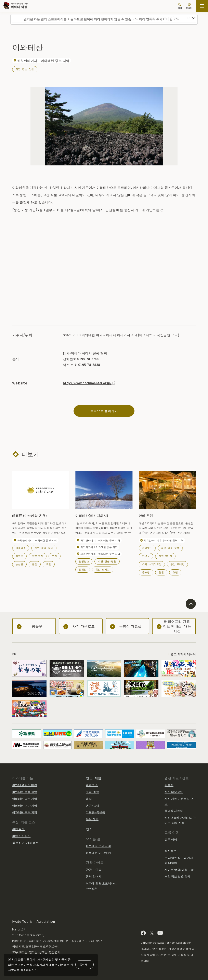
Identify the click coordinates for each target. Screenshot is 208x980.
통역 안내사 (94, 876)
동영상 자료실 (174, 811)
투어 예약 (92, 819)
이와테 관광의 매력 (25, 785)
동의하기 (84, 964)
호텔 (175, 572)
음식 (89, 799)
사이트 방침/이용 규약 (179, 870)
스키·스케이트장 (152, 564)
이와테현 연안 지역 (25, 805)
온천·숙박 (93, 805)
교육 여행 (171, 839)
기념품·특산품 (95, 812)
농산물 (19, 564)
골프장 (146, 572)
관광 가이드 (94, 869)
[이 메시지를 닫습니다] (193, 18)
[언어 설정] (189, 6)
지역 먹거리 (165, 556)
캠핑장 (83, 569)
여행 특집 (18, 829)
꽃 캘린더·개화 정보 (25, 843)
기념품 (19, 556)
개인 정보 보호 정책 (177, 876)
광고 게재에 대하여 (183, 654)
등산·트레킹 (103, 569)
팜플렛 (169, 785)
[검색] (180, 6)
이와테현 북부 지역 (25, 812)
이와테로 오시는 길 (98, 846)
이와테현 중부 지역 (25, 792)
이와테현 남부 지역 (25, 799)
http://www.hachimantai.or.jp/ (89, 383)
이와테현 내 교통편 (98, 853)
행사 (89, 829)
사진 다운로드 (174, 792)
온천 (35, 564)
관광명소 (21, 548)
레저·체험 (93, 792)
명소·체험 (94, 778)
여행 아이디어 (21, 836)
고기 (55, 556)
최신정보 (170, 851)
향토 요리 (37, 556)
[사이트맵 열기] (202, 6)
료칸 (49, 564)
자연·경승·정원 (25, 69)
